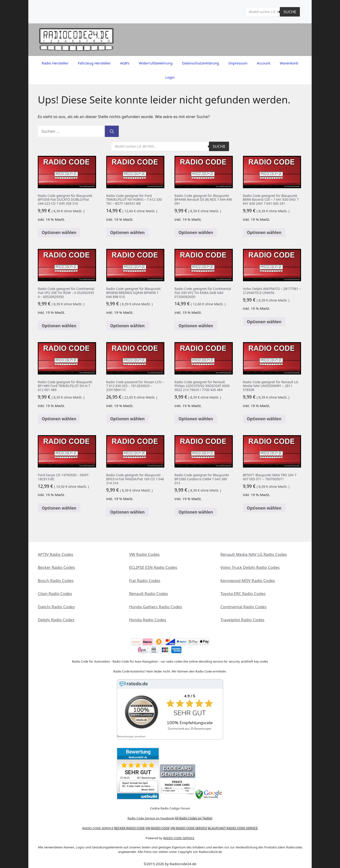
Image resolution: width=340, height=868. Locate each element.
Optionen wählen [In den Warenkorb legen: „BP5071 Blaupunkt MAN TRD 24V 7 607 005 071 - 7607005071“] (264, 508)
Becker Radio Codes (56, 567)
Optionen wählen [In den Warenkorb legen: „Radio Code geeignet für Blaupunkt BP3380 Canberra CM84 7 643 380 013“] (196, 512)
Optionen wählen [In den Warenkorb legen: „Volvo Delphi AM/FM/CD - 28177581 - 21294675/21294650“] (264, 322)
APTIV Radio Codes (55, 554)
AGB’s (125, 63)
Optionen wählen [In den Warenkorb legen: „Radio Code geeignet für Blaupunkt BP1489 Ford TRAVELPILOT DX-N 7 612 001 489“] (59, 419)
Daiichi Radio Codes (56, 607)
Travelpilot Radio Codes (242, 620)
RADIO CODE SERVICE (98, 825)
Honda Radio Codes (148, 620)
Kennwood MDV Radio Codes (248, 581)
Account (264, 63)
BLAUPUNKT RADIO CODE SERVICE (233, 825)
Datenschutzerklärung (201, 63)
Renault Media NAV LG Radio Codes (253, 554)
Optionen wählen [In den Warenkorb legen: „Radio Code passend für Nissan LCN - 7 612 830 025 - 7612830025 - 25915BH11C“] (127, 419)
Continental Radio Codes (243, 607)
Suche (290, 12)
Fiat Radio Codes (145, 581)
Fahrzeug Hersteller (94, 63)
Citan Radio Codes (55, 594)
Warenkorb (289, 63)
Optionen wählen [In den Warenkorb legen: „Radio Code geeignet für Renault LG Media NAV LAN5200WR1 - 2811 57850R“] (264, 419)
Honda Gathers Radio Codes (156, 607)
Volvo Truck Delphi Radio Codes (250, 567)
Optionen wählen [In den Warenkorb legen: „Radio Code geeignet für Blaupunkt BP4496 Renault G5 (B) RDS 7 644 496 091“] (196, 232)
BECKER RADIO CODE (130, 825)
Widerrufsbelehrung (156, 63)
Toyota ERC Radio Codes (243, 594)
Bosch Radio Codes (56, 581)
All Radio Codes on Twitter (194, 815)
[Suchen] (112, 131)
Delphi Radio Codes (56, 620)
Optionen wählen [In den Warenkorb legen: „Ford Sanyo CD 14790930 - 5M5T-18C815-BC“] (59, 508)
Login (170, 77)
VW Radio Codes (144, 554)
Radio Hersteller (55, 63)
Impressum (238, 63)
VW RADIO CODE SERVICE (189, 825)
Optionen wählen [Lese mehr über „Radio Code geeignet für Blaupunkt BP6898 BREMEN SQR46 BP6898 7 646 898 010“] (127, 326)
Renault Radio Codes (149, 594)
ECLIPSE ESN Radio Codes (153, 567)
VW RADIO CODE (158, 825)
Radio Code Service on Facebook (151, 815)
